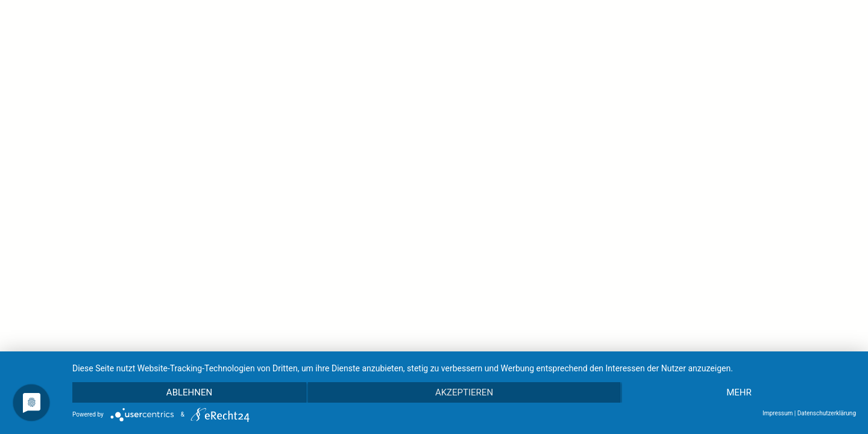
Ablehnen (189, 392)
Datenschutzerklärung (827, 413)
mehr (739, 392)
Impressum (778, 413)
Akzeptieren (464, 392)
